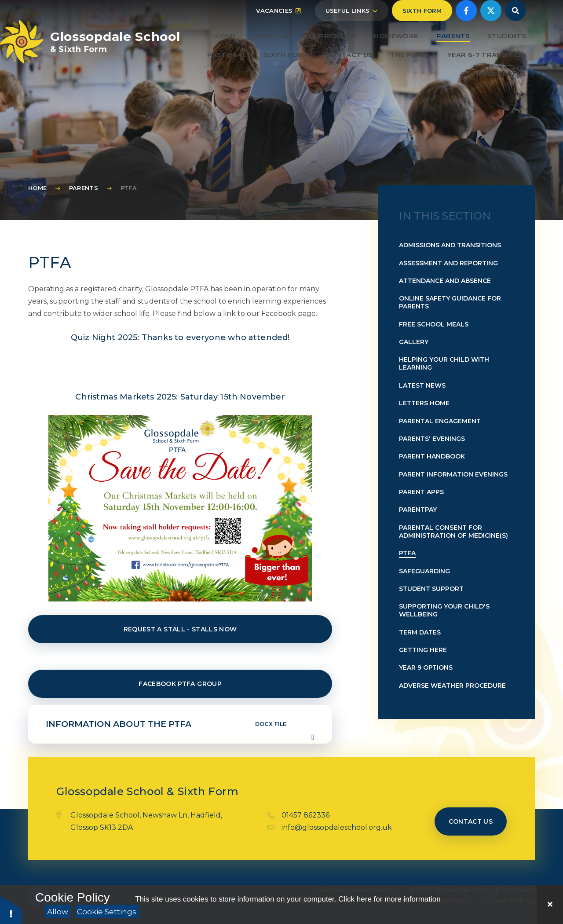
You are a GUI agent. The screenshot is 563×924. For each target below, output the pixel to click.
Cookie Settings (107, 912)
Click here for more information (389, 899)
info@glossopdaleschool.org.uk (337, 827)
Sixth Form (422, 32)
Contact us (471, 821)
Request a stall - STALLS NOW (180, 629)
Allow (58, 912)
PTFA (129, 188)
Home (37, 188)
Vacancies (278, 32)
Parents (84, 188)
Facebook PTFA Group (180, 684)
